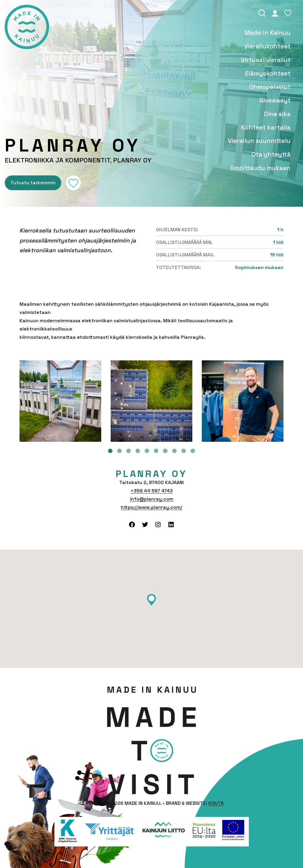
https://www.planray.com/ (151, 507)
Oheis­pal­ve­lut (270, 87)
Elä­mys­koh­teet (268, 74)
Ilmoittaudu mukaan (261, 168)
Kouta (216, 803)
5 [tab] (147, 451)
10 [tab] (193, 451)
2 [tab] (119, 451)
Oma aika (277, 114)
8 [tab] (174, 451)
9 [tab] (184, 451)
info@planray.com (152, 499)
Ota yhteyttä (271, 154)
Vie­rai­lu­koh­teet (267, 46)
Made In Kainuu (267, 33)
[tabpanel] (60, 401)
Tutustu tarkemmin (33, 183)
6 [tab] (156, 451)
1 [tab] (110, 451)
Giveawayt (275, 100)
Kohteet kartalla (266, 128)
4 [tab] (138, 451)
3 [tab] (129, 451)
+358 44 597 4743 (152, 491)
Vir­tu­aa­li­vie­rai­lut (266, 60)
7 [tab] (165, 451)
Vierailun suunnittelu (259, 141)
